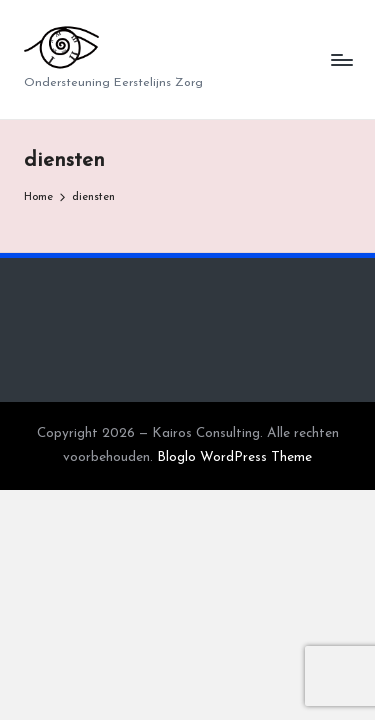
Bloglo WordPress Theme (234, 457)
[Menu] (341, 59)
